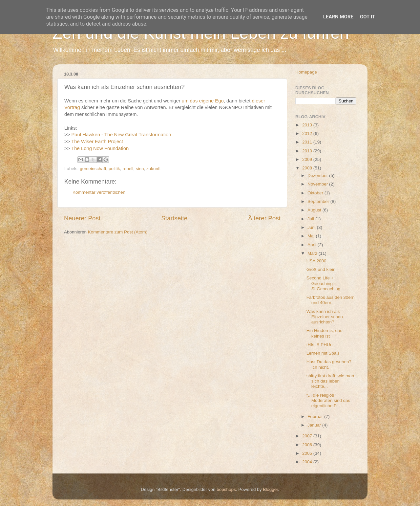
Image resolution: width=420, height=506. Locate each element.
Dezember (318, 176)
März (313, 253)
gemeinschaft (93, 169)
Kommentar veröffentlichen (99, 192)
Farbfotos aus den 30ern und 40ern (331, 300)
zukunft (154, 169)
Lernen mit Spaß (323, 353)
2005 (308, 453)
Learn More (338, 17)
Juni (312, 227)
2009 (308, 159)
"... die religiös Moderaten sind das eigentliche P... (328, 400)
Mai (312, 236)
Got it (367, 17)
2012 (308, 133)
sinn (140, 169)
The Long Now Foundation (100, 148)
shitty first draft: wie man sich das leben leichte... (330, 381)
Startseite (174, 218)
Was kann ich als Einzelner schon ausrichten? (325, 317)
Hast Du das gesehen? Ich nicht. (329, 364)
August (315, 210)
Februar (316, 417)
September (319, 201)
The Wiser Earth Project (97, 142)
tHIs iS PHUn (320, 345)
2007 (308, 436)
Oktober (316, 193)
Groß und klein (321, 269)
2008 (308, 168)
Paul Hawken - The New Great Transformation (121, 135)
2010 (308, 151)
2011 (308, 142)
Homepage (306, 72)
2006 (308, 445)
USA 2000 (316, 261)
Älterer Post (264, 218)
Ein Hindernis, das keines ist (325, 333)
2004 (308, 462)
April (313, 245)
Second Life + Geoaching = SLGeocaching (324, 283)
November (318, 184)
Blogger (270, 489)
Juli (311, 219)
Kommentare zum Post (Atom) (118, 232)
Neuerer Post (82, 218)
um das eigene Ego (203, 101)
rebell (128, 169)
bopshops (226, 489)
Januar (315, 425)
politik (114, 169)
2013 (308, 125)
